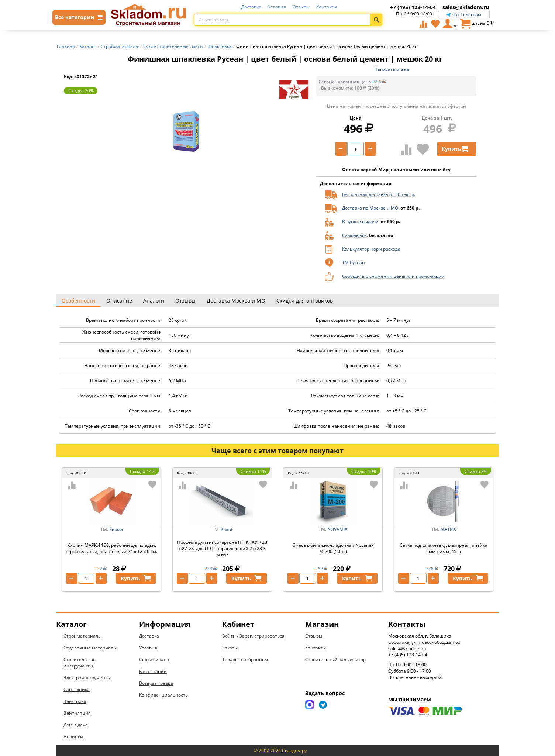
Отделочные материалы (90, 648)
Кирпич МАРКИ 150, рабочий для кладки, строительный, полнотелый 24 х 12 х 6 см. (111, 548)
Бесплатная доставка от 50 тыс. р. (379, 194)
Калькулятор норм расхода (371, 249)
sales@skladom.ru (466, 7)
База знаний (153, 671)
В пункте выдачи (360, 222)
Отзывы (301, 7)
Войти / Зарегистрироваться (253, 636)
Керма (116, 529)
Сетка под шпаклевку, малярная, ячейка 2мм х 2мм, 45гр (444, 548)
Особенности (78, 301)
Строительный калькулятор (335, 660)
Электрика (75, 701)
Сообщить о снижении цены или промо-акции (393, 276)
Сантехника (77, 689)
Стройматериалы (82, 636)
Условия (277, 7)
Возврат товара (156, 683)
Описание (119, 301)
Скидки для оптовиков (305, 301)
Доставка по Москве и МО (370, 208)
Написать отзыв (392, 69)
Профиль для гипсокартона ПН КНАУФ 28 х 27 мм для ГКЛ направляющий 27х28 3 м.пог (222, 548)
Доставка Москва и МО (236, 301)
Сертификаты (154, 660)
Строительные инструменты (80, 663)
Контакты (327, 7)
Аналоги (154, 301)
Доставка (251, 7)
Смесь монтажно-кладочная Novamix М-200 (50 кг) (333, 548)
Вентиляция (77, 713)
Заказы (230, 648)
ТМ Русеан (354, 263)
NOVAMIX (337, 529)
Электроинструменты (87, 678)
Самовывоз (354, 235)
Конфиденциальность (163, 695)
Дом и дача (76, 725)
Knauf (227, 529)
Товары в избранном (245, 660)
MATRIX (448, 529)
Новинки (73, 737)
